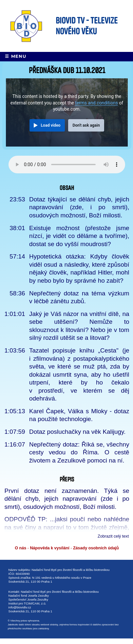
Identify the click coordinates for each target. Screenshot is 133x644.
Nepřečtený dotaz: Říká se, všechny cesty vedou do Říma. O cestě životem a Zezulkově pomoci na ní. (79, 452)
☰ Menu (16, 56)
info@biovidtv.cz (20, 607)
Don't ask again (86, 125)
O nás (20, 548)
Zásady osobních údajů (96, 548)
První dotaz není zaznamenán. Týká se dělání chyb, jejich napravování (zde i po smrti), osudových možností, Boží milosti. (67, 499)
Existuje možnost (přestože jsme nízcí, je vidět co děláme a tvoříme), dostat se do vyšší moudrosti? (79, 236)
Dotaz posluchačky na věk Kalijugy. (77, 432)
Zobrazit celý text (113, 536)
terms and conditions (96, 103)
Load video (50, 125)
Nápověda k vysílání (49, 548)
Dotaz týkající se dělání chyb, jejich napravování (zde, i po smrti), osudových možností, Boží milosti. (79, 207)
